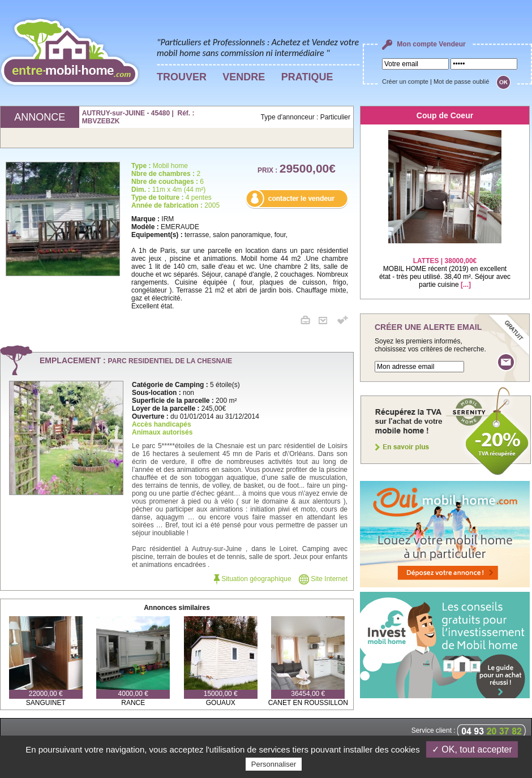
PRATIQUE (307, 77)
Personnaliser (274, 764)
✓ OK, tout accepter (472, 749)
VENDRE (244, 77)
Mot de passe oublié (461, 81)
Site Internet (323, 579)
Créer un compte (405, 81)
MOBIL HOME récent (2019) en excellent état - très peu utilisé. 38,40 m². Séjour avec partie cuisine (445, 266)
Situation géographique (253, 579)
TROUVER (182, 77)
